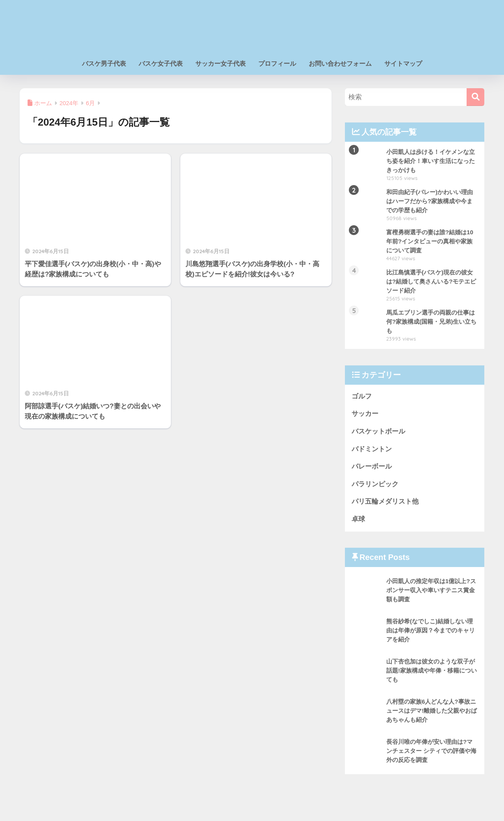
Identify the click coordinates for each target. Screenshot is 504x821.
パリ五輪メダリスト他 (385, 502)
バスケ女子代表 (161, 64)
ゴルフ (362, 396)
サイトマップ (403, 64)
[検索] (475, 97)
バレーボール (372, 467)
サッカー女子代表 (220, 64)
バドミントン (372, 449)
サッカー (365, 414)
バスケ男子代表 (104, 64)
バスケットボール (378, 431)
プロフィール (277, 64)
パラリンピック (375, 484)
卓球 (358, 520)
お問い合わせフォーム (340, 64)
